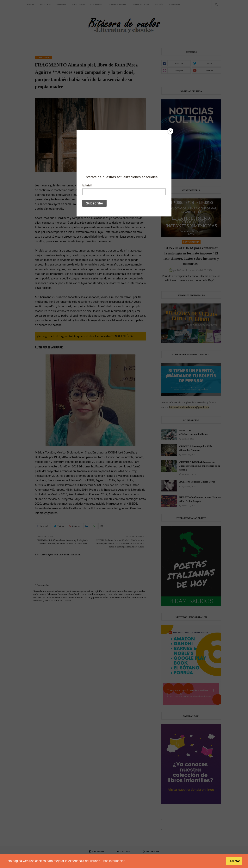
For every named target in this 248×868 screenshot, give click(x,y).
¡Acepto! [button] (234, 861)
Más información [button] (114, 861)
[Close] (170, 131)
